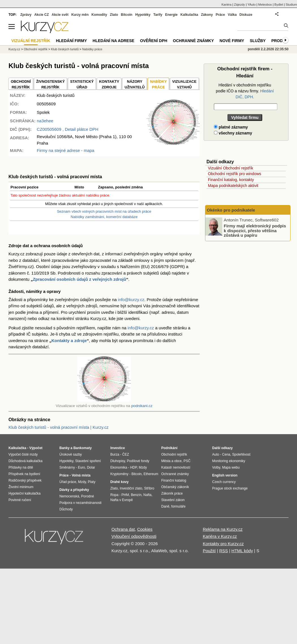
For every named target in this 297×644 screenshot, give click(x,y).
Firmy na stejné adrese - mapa (65, 150)
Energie (171, 15)
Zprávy (26, 15)
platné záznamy (231, 127)
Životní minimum (21, 487)
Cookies (145, 529)
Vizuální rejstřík (31, 41)
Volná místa (81, 475)
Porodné (88, 496)
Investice (118, 448)
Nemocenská (69, 496)
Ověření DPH (154, 41)
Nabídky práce (92, 49)
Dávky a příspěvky (74, 490)
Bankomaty (82, 448)
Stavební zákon (173, 500)
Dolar (91, 467)
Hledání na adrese (113, 41)
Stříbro (149, 488)
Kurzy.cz (14, 49)
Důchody (66, 509)
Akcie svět (60, 15)
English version (225, 475)
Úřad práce (68, 482)
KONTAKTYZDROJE (109, 84)
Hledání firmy (72, 41)
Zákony (207, 15)
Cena (226, 454)
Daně (165, 506)
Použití (209, 551)
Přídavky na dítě (21, 467)
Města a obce (171, 461)
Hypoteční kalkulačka (24, 493)
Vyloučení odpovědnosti (134, 536)
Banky (64, 448)
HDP (134, 467)
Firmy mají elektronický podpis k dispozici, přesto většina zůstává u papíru (255, 230)
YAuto (252, 5)
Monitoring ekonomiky (229, 461)
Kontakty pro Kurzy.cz (223, 544)
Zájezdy (239, 5)
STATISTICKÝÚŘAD (82, 84)
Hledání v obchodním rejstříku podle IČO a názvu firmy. (245, 91)
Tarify (158, 15)
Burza (115, 454)
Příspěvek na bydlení (24, 474)
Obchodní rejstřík (36, 49)
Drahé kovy (120, 482)
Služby (258, 41)
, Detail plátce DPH (68, 129)
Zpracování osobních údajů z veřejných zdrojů (79, 279)
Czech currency (224, 482)
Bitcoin (127, 15)
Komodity (99, 15)
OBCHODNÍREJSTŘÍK (21, 84)
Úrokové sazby (71, 454)
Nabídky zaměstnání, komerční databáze (104, 217)
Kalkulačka (189, 15)
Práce (220, 15)
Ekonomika (119, 467)
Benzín (136, 495)
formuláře (178, 506)
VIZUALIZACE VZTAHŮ (184, 84)
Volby (216, 467)
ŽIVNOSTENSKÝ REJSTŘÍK (50, 84)
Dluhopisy (118, 461)
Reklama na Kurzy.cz (223, 529)
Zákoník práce (172, 493)
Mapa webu (231, 467)
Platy (92, 482)
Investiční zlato (131, 488)
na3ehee (45, 121)
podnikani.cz (142, 406)
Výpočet (36, 448)
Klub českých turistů (65, 49)
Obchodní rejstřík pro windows (234, 174)
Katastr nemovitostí (176, 467)
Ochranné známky (193, 41)
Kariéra (226, 5)
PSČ (187, 461)
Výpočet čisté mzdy (23, 454)
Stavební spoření (88, 461)
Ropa (114, 495)
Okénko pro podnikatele (231, 210)
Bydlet (279, 5)
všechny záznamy (233, 133)
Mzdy (82, 482)
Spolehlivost (241, 454)
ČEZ (126, 454)
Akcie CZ (41, 15)
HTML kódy (242, 551)
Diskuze (246, 15)
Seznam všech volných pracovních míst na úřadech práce (104, 211)
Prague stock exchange (230, 488)
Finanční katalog (174, 480)
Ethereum (151, 474)
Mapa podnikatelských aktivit (233, 186)
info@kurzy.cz (131, 300)
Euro (81, 467)
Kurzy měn (80, 15)
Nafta (148, 495)
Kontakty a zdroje (69, 341)
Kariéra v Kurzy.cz (220, 536)
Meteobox (265, 5)
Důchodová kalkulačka (25, 461)
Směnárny (67, 467)
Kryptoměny (119, 474)
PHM (125, 495)
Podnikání (169, 448)
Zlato (114, 15)
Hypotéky (143, 15)
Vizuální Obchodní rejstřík (231, 168)
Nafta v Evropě (121, 500)
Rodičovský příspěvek (25, 480)
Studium (291, 5)
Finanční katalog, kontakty (231, 180)
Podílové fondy (138, 461)
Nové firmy (232, 41)
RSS (224, 551)
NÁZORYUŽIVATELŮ (134, 84)
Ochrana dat (123, 529)
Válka (232, 15)
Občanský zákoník (175, 487)
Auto (216, 454)
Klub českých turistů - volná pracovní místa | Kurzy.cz (59, 427)
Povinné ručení (20, 500)
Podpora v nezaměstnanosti (80, 503)
